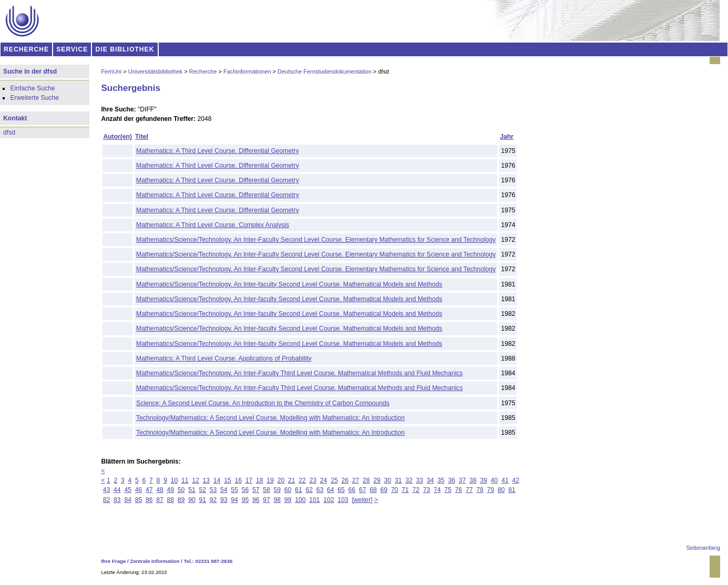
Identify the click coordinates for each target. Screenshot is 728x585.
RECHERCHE (26, 49)
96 (256, 500)
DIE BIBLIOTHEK (125, 49)
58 (266, 490)
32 (409, 480)
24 (324, 480)
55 (234, 490)
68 (373, 490)
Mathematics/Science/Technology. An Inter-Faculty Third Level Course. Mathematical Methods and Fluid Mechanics (299, 373)
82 (107, 500)
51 (192, 490)
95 (245, 500)
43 (107, 490)
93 (224, 500)
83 (117, 500)
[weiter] (362, 500)
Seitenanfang (703, 548)
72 (416, 490)
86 (149, 500)
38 (473, 480)
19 (270, 480)
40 (495, 480)
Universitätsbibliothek (155, 71)
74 (437, 490)
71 (405, 490)
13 (207, 480)
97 (266, 500)
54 (224, 490)
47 (149, 490)
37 (463, 480)
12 (196, 480)
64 (331, 490)
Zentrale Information (155, 561)
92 (213, 500)
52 (202, 490)
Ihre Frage (113, 561)
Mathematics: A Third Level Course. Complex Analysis (213, 225)
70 (395, 490)
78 (480, 490)
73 (427, 490)
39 (484, 480)
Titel (142, 137)
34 (430, 480)
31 (398, 480)
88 (171, 500)
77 (469, 490)
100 (300, 500)
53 (213, 490)
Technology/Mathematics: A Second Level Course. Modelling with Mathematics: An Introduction (270, 418)
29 (377, 480)
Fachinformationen (247, 71)
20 (281, 480)
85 (139, 500)
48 (160, 490)
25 (334, 480)
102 (329, 500)
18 (260, 480)
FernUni (111, 71)
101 (314, 500)
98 (278, 500)
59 (278, 490)
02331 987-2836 (214, 561)
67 (363, 490)
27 (356, 480)
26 (345, 480)
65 (341, 490)
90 (192, 500)
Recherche (203, 71)
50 (181, 490)
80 (501, 490)
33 (420, 480)
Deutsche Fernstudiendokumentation (325, 71)
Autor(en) (117, 137)
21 (292, 480)
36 (452, 480)
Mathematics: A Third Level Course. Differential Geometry (218, 151)
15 (228, 480)
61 (299, 490)
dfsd (9, 132)
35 (441, 480)
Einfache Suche (32, 88)
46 (139, 490)
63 (320, 490)
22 (302, 480)
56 (245, 490)
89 (181, 500)
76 (459, 490)
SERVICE (72, 49)
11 (185, 480)
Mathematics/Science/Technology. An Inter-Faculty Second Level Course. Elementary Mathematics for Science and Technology (316, 240)
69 (384, 490)
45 (128, 490)
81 (512, 490)
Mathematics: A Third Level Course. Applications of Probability (224, 358)
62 (309, 490)
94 (234, 500)
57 (256, 490)
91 (202, 500)
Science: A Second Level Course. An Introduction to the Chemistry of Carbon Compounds (263, 403)
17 (249, 480)
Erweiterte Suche (34, 98)
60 (288, 490)
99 (288, 500)
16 (238, 480)
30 (388, 480)
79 (490, 490)
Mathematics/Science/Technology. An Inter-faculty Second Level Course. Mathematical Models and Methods (289, 284)
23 (313, 480)
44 (117, 490)
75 (448, 490)
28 (366, 480)
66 (352, 490)
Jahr (507, 137)
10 (175, 480)
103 (343, 500)
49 (171, 490)
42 (516, 480)
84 (128, 500)
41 (505, 480)
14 (217, 480)
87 (160, 500)
